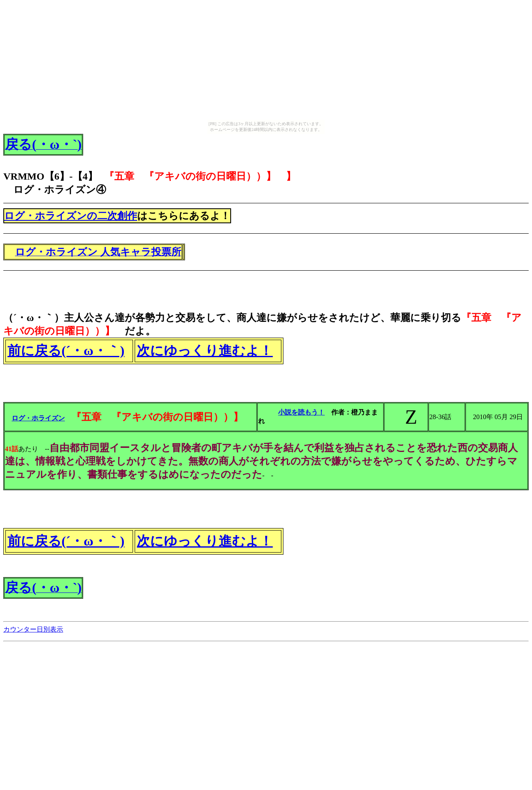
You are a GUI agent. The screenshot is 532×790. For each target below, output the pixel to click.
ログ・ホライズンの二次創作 (71, 216)
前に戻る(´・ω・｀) (66, 351)
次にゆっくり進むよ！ (205, 351)
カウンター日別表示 (33, 629)
